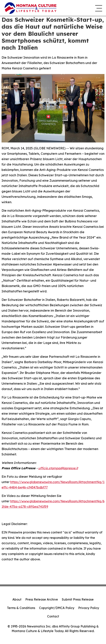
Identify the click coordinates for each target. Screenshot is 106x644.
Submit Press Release (78, 599)
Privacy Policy (89, 608)
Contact (53, 616)
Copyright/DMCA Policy (57, 608)
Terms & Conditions (21, 608)
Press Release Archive (42, 599)
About (17, 599)
